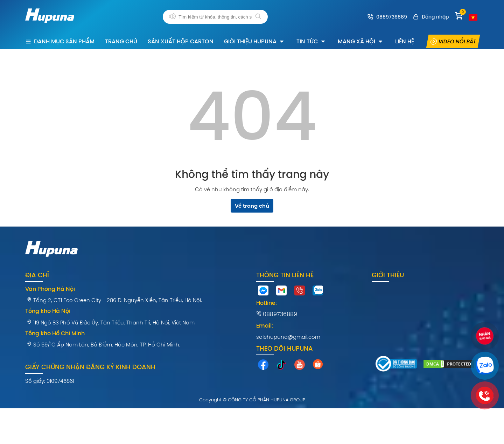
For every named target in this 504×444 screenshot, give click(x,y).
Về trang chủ (252, 206)
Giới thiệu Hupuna (254, 41)
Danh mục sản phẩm (60, 41)
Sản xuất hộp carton (181, 41)
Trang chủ (121, 41)
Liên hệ (405, 41)
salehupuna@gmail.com (288, 337)
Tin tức (311, 41)
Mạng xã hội (361, 41)
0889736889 (277, 314)
